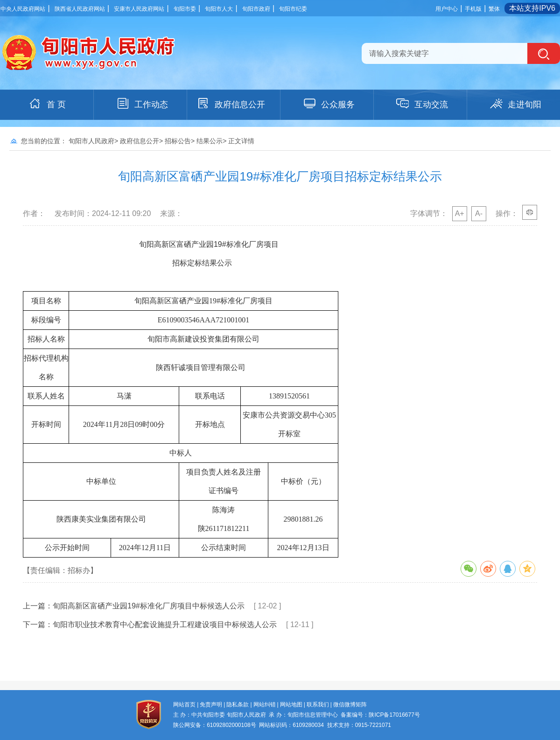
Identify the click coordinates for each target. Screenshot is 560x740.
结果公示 (210, 141)
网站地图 (291, 705)
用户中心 (447, 9)
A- (479, 213)
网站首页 (184, 705)
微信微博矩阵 (350, 705)
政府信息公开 (231, 104)
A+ (460, 213)
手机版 (473, 9)
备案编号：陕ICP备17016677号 (380, 715)
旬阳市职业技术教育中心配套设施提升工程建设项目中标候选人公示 (165, 625)
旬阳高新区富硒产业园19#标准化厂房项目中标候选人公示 (149, 606)
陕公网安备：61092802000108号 (214, 725)
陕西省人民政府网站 (80, 9)
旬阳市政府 (256, 9)
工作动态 (142, 104)
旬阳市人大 (219, 9)
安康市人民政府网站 (139, 9)
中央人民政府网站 (23, 9)
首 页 (47, 104)
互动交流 (422, 104)
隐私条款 (238, 705)
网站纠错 (265, 705)
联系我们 (318, 705)
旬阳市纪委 (293, 9)
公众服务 (329, 104)
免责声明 (211, 705)
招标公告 (178, 141)
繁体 (494, 9)
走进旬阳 (515, 104)
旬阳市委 (185, 9)
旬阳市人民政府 (91, 141)
